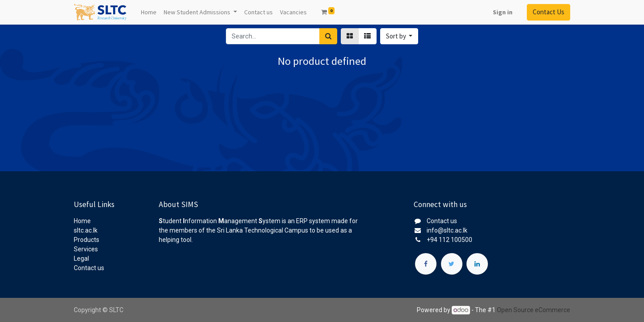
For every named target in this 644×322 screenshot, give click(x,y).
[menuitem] (149, 12)
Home (82, 221)
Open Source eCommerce (534, 310)
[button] (399, 36)
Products (87, 240)
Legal (81, 258)
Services (86, 249)
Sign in (503, 12)
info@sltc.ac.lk (447, 230)
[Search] (328, 36)
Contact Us (549, 12)
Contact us (89, 268)
